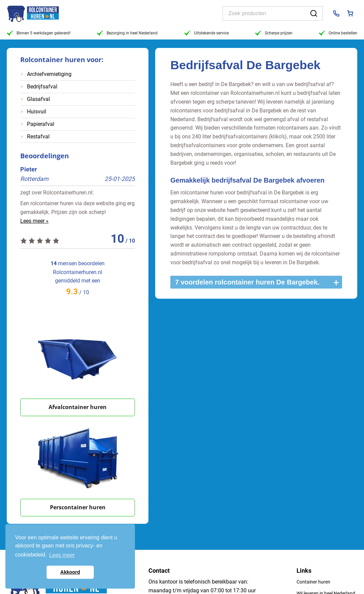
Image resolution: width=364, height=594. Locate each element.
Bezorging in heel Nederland (127, 33)
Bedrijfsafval (42, 87)
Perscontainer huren (78, 507)
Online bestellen (338, 33)
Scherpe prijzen (274, 33)
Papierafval (41, 124)
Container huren (313, 582)
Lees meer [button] (62, 555)
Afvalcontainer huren (78, 407)
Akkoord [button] (70, 572)
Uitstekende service (206, 33)
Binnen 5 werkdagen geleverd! (39, 33)
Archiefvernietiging (49, 74)
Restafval (38, 137)
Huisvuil (37, 112)
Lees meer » (34, 221)
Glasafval (38, 99)
